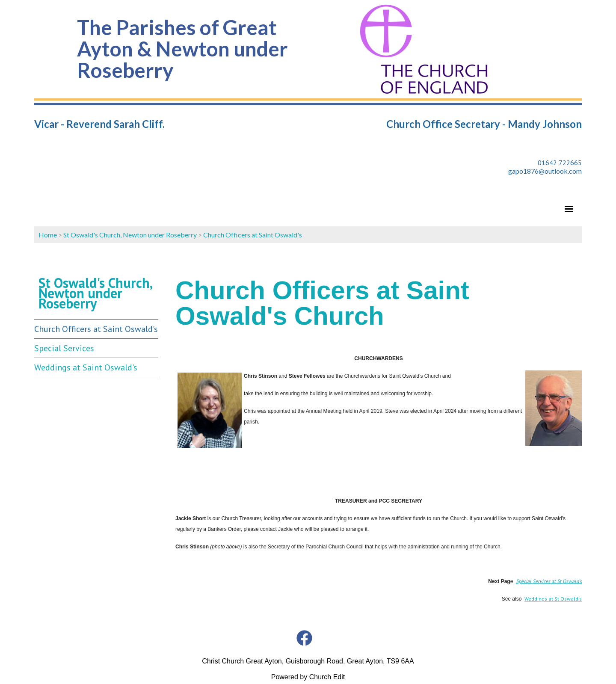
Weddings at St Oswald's (553, 599)
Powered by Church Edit (308, 677)
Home (48, 235)
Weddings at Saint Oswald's (86, 367)
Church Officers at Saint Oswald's (253, 235)
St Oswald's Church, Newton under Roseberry (130, 235)
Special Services (64, 348)
